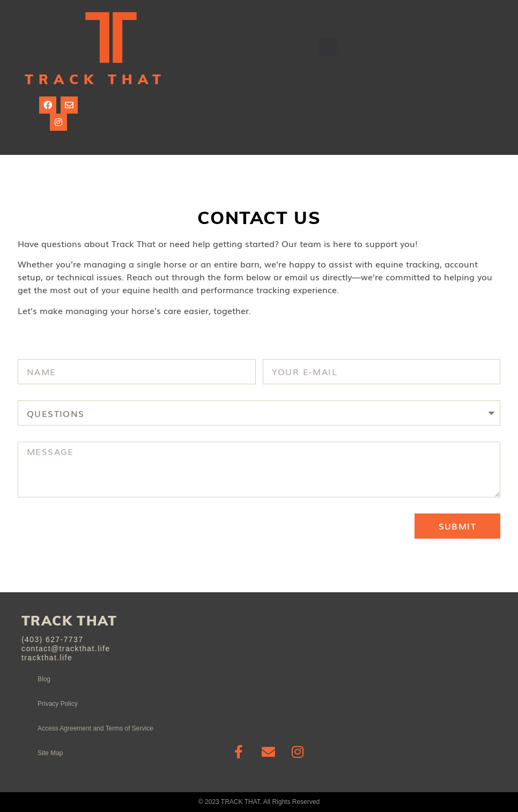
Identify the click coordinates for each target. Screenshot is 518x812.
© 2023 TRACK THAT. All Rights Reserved (259, 802)
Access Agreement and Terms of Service (95, 728)
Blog (44, 679)
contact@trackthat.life (66, 649)
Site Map (50, 753)
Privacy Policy (58, 704)
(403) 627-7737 (52, 639)
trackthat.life (47, 658)
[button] (328, 47)
